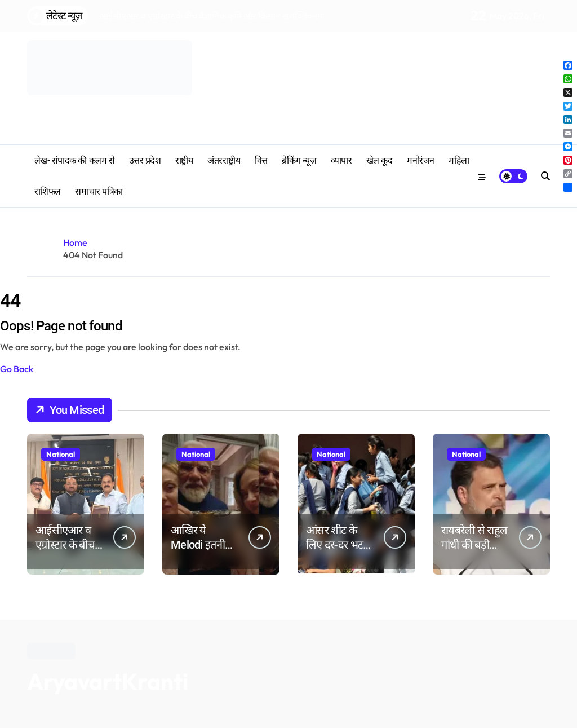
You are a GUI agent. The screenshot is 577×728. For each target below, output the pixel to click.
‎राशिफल (48, 191)
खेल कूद (380, 160)
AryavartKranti (108, 681)
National (61, 454)
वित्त (261, 160)
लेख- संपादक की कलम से (74, 160)
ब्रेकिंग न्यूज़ (299, 160)
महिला (459, 160)
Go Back (17, 369)
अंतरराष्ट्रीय (224, 160)
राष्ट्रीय (184, 160)
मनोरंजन (421, 160)
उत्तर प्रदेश (145, 160)
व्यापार (341, 160)
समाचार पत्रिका (99, 191)
